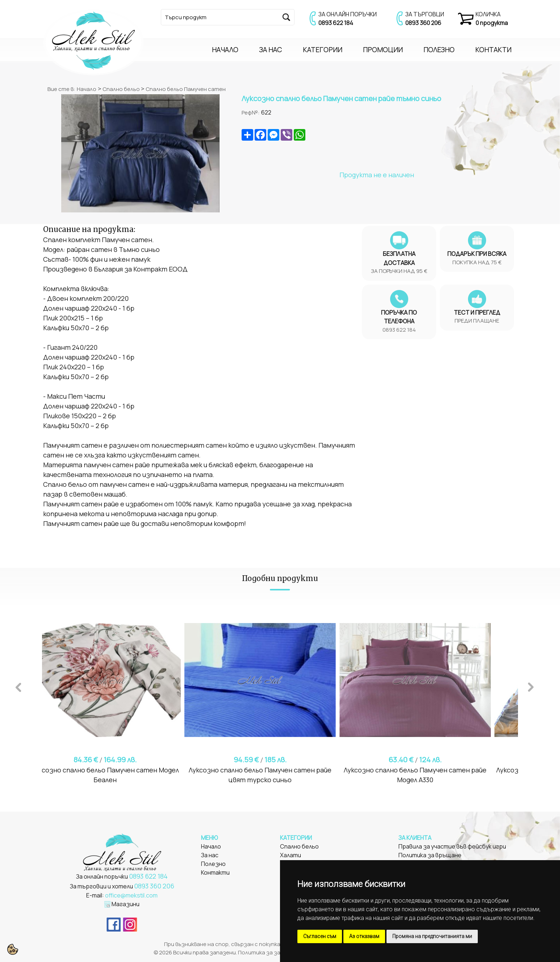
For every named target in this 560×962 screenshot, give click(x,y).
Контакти (215, 872)
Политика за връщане (430, 855)
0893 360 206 (423, 23)
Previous (18, 686)
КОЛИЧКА (488, 14)
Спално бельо (122, 89)
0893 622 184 (336, 23)
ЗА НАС (271, 50)
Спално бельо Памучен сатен (186, 89)
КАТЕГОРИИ (323, 50)
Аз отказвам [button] (364, 936)
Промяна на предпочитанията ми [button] (432, 936)
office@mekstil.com (131, 895)
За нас (210, 855)
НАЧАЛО (225, 50)
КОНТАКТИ (493, 50)
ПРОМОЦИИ (383, 50)
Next (531, 686)
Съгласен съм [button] (320, 936)
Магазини (126, 904)
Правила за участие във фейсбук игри (452, 846)
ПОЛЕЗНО (439, 50)
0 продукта (492, 23)
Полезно (213, 864)
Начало (87, 89)
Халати (291, 855)
